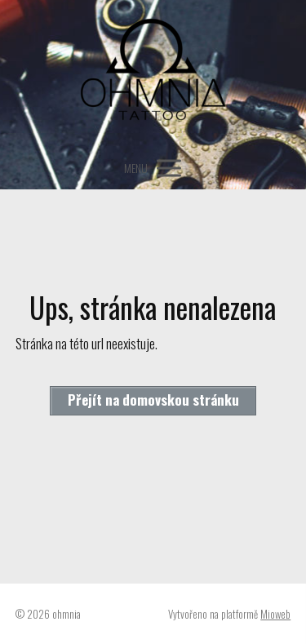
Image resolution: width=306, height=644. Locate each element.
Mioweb (275, 614)
